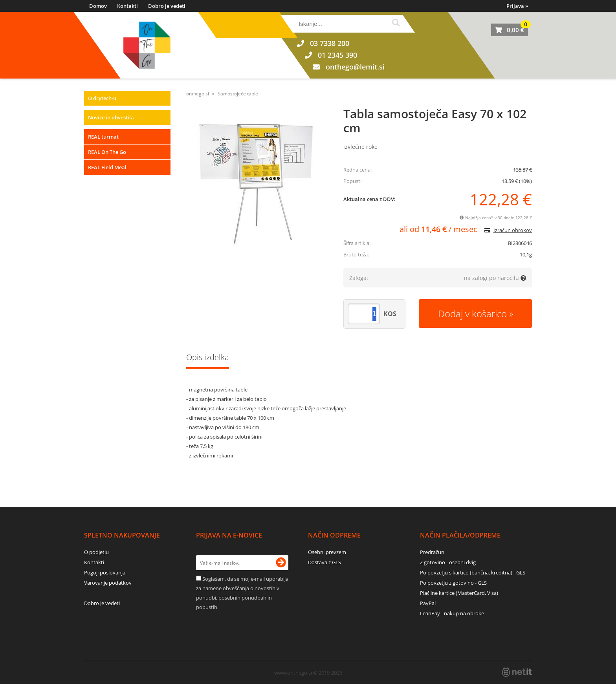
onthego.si (198, 94)
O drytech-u (102, 98)
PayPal (428, 603)
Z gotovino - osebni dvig (448, 562)
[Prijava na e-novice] (281, 563)
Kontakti (127, 6)
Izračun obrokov (513, 230)
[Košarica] (510, 30)
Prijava (517, 6)
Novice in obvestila (111, 117)
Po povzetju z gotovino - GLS (453, 583)
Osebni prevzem (327, 552)
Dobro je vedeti (167, 6)
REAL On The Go (107, 152)
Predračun (432, 552)
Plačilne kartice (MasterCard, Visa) (459, 593)
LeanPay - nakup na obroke (452, 613)
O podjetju (96, 552)
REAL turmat (103, 137)
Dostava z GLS (324, 562)
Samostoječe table (238, 94)
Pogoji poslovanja (105, 572)
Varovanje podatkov (108, 583)
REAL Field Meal (107, 167)
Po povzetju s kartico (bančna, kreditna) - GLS (473, 572)
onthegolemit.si (355, 67)
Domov (98, 6)
